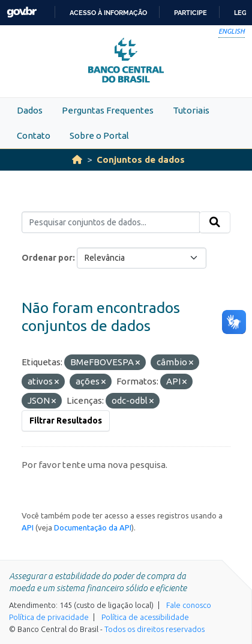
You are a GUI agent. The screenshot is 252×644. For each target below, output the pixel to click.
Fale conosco (189, 605)
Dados (30, 110)
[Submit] (215, 222)
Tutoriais (191, 110)
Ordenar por (47, 258)
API (28, 527)
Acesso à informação (108, 13)
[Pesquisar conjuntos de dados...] (111, 222)
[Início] (77, 159)
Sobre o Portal (99, 135)
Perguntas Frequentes (108, 110)
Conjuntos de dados (141, 159)
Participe (190, 13)
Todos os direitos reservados (154, 629)
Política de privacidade (49, 617)
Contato (34, 135)
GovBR (22, 12)
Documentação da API (93, 527)
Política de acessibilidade (145, 617)
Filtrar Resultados (66, 421)
